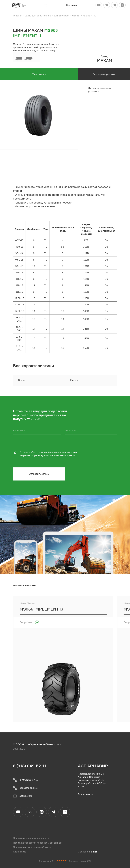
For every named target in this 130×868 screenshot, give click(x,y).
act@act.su (22, 796)
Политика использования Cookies (32, 847)
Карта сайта (20, 852)
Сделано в (88, 852)
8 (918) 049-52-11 (30, 766)
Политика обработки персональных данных (38, 843)
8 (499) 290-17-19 (26, 780)
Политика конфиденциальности (31, 838)
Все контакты (86, 794)
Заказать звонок (26, 788)
